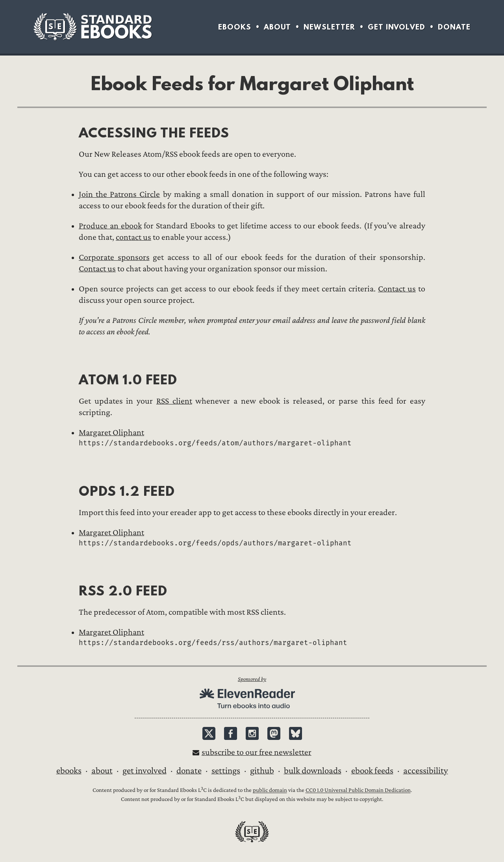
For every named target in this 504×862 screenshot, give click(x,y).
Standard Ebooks (93, 27)
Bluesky (296, 733)
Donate (454, 27)
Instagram (252, 733)
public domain (270, 791)
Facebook (231, 733)
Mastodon (274, 733)
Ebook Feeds (372, 771)
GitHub (262, 771)
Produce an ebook (110, 226)
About (277, 27)
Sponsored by (252, 679)
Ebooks (235, 27)
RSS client (174, 401)
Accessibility (426, 771)
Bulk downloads (313, 771)
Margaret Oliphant (111, 433)
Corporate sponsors (114, 257)
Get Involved (397, 27)
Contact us (97, 269)
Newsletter (329, 27)
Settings (226, 771)
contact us (133, 237)
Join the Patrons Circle (119, 194)
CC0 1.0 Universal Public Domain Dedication (358, 791)
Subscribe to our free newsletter (257, 752)
